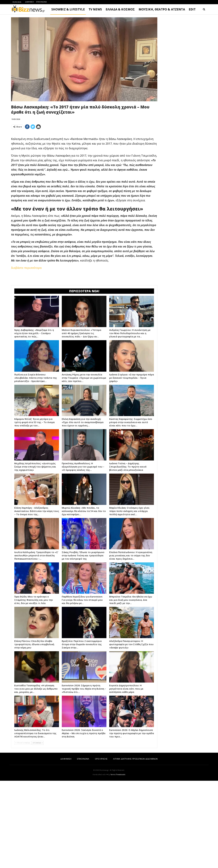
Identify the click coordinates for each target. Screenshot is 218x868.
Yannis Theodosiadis (118, 862)
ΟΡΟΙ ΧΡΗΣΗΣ (101, 846)
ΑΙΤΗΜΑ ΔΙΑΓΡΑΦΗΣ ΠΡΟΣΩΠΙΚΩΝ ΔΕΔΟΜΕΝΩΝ (135, 846)
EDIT (192, 9)
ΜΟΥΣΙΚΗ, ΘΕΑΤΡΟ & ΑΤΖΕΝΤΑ (162, 9)
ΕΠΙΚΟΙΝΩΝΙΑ (41, 2)
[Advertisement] (84, 154)
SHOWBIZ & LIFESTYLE (68, 9)
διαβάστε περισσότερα (26, 311)
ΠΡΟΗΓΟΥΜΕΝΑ (23, 830)
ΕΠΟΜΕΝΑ (38, 830)
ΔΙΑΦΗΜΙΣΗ (29, 2)
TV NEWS (95, 9)
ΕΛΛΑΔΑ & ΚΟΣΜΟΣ (120, 9)
